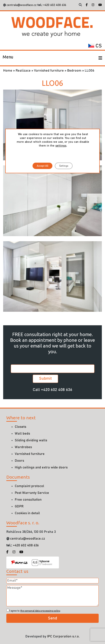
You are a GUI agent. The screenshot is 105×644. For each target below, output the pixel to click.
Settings (64, 166)
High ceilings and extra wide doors (41, 467)
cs (95, 46)
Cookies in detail (27, 513)
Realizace (23, 71)
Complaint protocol (29, 486)
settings (61, 146)
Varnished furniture (49, 71)
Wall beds (22, 433)
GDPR (19, 506)
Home (8, 71)
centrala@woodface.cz (22, 5)
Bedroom (74, 71)
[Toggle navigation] (8, 58)
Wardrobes (23, 447)
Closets (20, 427)
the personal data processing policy (40, 611)
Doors (19, 461)
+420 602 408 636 (54, 5)
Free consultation (28, 500)
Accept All (42, 166)
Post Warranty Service (32, 493)
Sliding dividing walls (31, 440)
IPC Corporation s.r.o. (63, 636)
